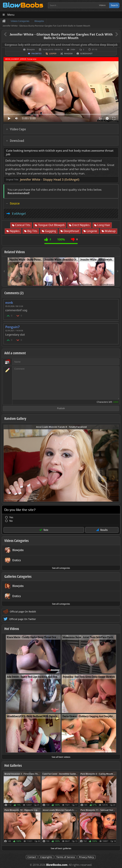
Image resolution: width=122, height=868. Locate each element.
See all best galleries (61, 848)
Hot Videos (12, 629)
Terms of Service (66, 857)
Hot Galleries (13, 765)
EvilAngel (19, 213)
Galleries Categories (18, 576)
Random (68, 54)
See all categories (61, 568)
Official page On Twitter (23, 619)
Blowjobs (31, 50)
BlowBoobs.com (57, 865)
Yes (11, 517)
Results (104, 530)
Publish (61, 409)
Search (114, 5)
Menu (11, 15)
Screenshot (86, 54)
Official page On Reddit (23, 612)
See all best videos (61, 757)
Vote (46, 530)
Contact (32, 857)
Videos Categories (16, 541)
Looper (53, 54)
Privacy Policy (86, 857)
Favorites (36, 54)
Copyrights (46, 857)
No (11, 521)
